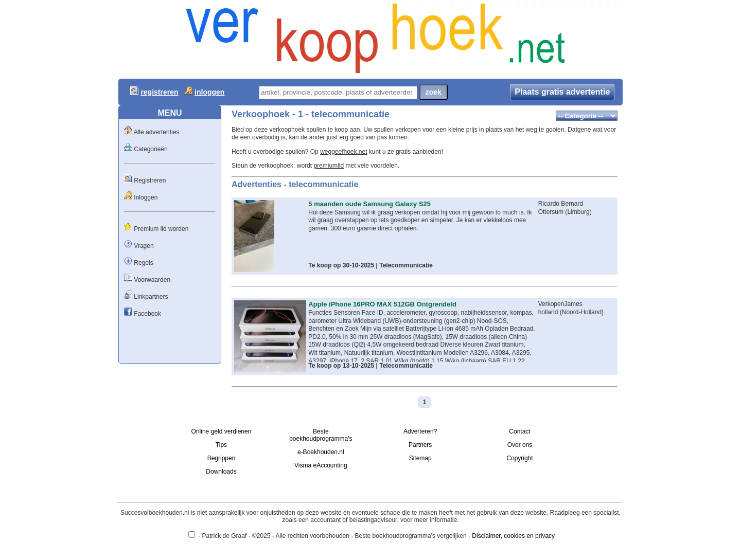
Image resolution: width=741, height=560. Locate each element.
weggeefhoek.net (343, 152)
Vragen (144, 246)
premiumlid (329, 166)
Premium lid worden (161, 229)
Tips (221, 445)
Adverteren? (420, 431)
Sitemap (420, 458)
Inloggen (146, 197)
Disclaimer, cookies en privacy (513, 536)
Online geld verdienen (222, 431)
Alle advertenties (157, 132)
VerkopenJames (560, 304)
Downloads (221, 472)
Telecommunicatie (406, 265)
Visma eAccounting (321, 465)
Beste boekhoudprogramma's (321, 435)
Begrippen (222, 458)
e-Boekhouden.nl (321, 452)
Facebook (147, 314)
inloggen (209, 92)
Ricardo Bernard (561, 204)
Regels (143, 263)
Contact (519, 431)
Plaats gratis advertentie (562, 92)
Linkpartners (151, 297)
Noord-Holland (582, 312)
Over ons (520, 445)
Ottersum (551, 212)
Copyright (519, 458)
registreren (159, 92)
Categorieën (151, 149)
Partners (420, 445)
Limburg (578, 212)
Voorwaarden (152, 280)
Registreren (150, 180)
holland (548, 312)
